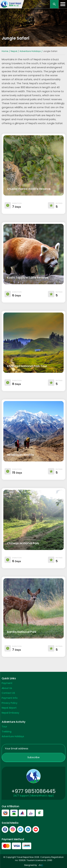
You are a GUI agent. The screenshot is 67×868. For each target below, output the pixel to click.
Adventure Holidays (30, 51)
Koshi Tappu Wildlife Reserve (28, 278)
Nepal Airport (9, 708)
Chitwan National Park (23, 543)
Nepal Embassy (10, 713)
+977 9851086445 (33, 791)
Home (5, 51)
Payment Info (10, 698)
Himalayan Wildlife (20, 455)
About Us (7, 688)
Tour (4, 727)
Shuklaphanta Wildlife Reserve (29, 189)
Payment (7, 683)
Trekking (7, 732)
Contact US (8, 693)
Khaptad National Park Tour (27, 366)
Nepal (14, 51)
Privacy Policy (10, 703)
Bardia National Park (22, 632)
